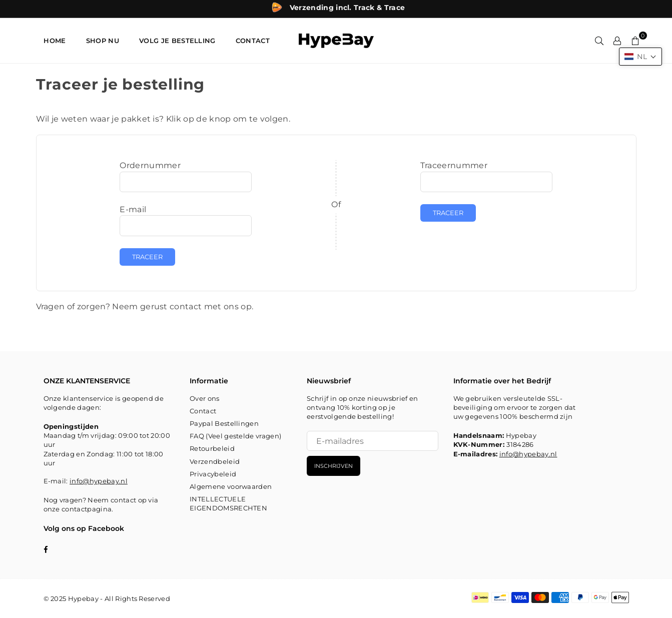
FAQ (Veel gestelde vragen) (235, 436)
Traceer (147, 257)
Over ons (205, 398)
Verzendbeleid (215, 461)
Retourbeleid (212, 448)
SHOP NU (103, 41)
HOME (55, 41)
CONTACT (253, 41)
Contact (203, 411)
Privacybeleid (213, 474)
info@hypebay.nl (99, 481)
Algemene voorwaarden (231, 486)
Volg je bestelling (177, 41)
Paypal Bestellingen (224, 423)
